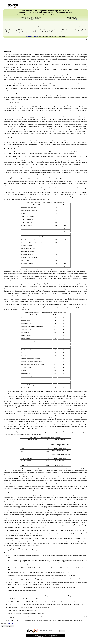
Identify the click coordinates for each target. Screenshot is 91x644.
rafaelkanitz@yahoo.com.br (72, 20)
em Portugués (11, 623)
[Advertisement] (45, 46)
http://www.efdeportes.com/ (32, 37)
